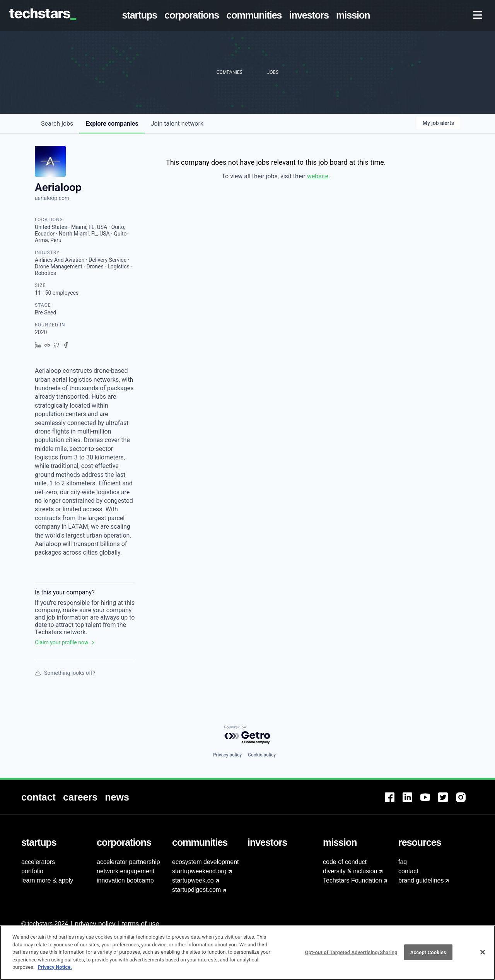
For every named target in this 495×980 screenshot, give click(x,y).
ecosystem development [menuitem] (206, 862)
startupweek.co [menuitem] (193, 880)
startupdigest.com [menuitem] (196, 890)
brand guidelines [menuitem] (421, 880)
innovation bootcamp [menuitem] (125, 880)
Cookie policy (262, 755)
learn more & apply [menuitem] (47, 880)
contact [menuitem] (408, 871)
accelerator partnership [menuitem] (128, 862)
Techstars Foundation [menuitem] (352, 880)
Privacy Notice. (55, 968)
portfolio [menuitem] (32, 871)
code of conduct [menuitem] (345, 862)
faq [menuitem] (403, 862)
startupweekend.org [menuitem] (199, 871)
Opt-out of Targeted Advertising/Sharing (351, 953)
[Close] (483, 953)
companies (112, 124)
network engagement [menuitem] (125, 871)
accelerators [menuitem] (38, 862)
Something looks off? (65, 673)
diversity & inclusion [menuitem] (350, 871)
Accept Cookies (428, 953)
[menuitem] (141, 15)
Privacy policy (227, 755)
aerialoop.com (52, 198)
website (318, 176)
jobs (57, 124)
